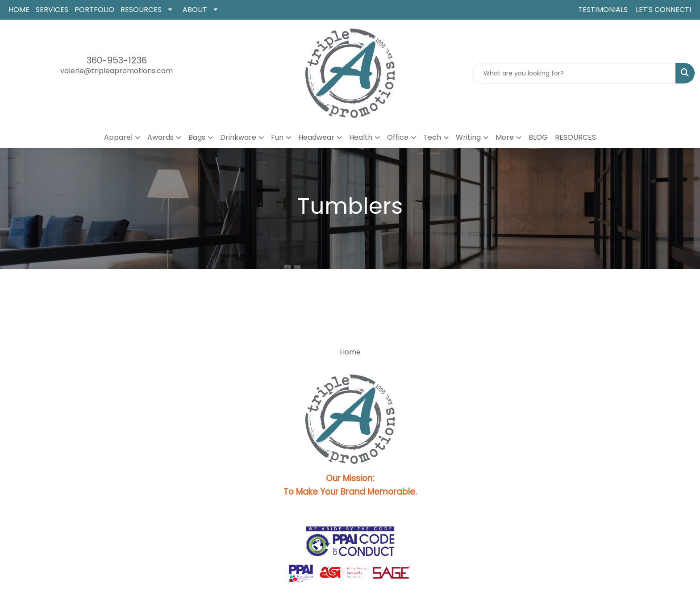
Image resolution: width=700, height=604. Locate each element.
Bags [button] (197, 137)
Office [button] (398, 137)
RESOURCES (141, 10)
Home (350, 352)
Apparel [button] (118, 137)
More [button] (505, 137)
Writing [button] (468, 137)
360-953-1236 (117, 60)
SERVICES (52, 10)
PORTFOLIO (94, 10)
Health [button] (361, 137)
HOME (19, 10)
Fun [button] (277, 137)
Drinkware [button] (238, 137)
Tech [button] (432, 137)
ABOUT (195, 10)
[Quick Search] (574, 73)
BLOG (538, 137)
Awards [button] (160, 137)
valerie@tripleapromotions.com (117, 71)
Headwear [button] (316, 137)
